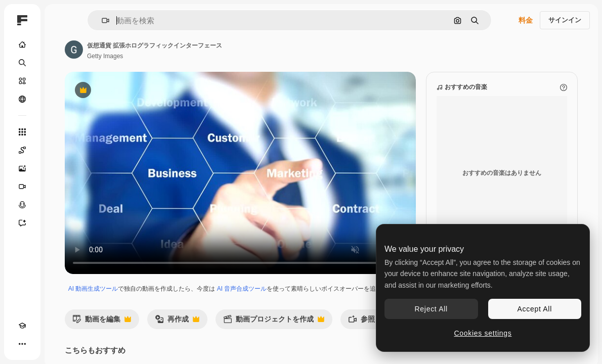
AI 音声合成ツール (242, 289)
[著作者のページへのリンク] (74, 50)
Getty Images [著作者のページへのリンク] (105, 56)
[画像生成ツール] (22, 168)
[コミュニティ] (22, 99)
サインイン (565, 20)
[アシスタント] (22, 223)
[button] (101, 20)
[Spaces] (22, 150)
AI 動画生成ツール (93, 289)
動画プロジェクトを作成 (274, 322)
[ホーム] (22, 44)
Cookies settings (483, 333)
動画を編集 (102, 322)
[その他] (22, 344)
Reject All (431, 309)
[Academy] (22, 326)
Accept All (535, 309)
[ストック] (22, 81)
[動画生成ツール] (22, 187)
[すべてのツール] (22, 132)
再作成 (177, 322)
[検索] (22, 63)
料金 (526, 20)
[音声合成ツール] (22, 205)
